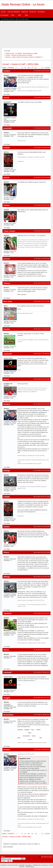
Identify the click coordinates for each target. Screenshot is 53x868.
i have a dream (9, 231)
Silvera (6, 552)
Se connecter (4, 15)
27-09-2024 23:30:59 (40, 259)
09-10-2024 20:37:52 (40, 497)
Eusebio (7, 329)
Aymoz (6, 379)
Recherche (33, 12)
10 (25, 68)
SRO (20, 15)
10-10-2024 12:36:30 (40, 715)
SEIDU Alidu (33, 64)
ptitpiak (6, 178)
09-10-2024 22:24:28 (40, 577)
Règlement (25, 12)
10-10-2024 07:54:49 (40, 672)
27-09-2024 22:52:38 (40, 128)
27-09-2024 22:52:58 (40, 147)
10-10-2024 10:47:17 (40, 698)
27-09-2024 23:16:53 (40, 231)
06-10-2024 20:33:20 (40, 404)
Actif (20, 19)
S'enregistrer (41, 12)
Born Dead (8, 301)
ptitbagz (7, 471)
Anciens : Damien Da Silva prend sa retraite (19, 55)
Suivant (47, 68)
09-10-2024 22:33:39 (40, 613)
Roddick (7, 71)
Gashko (6, 205)
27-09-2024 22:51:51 (40, 71)
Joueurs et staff (18, 64)
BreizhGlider (8, 715)
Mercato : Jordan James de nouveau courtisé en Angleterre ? (24, 57)
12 (32, 68)
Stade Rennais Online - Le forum (23, 4)
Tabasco (7, 283)
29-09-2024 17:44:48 (40, 354)
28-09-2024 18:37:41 (40, 301)
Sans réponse (25, 19)
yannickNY (8, 128)
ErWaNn (7, 148)
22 (42, 68)
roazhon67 (8, 354)
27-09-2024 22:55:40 (40, 205)
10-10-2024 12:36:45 (40, 749)
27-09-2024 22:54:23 (40, 177)
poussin (7, 259)
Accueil (3, 12)
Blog (26, 15)
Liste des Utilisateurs (14, 12)
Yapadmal (7, 613)
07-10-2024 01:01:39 (40, 470)
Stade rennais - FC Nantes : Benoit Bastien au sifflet (21, 53)
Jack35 (6, 98)
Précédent (11, 68)
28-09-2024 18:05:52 (40, 283)
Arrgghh (7, 698)
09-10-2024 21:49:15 (40, 526)
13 (36, 68)
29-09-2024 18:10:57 (40, 379)
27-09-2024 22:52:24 (40, 97)
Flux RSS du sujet (47, 857)
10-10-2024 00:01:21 (40, 650)
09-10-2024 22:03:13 (40, 552)
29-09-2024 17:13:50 (40, 329)
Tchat (13, 15)
